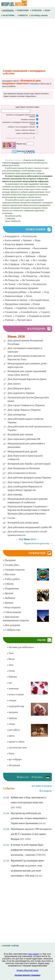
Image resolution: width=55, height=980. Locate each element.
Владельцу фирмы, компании (19, 244)
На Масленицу (12, 276)
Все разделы (46, 791)
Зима (10, 653)
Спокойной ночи (29, 312)
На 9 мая (41, 264)
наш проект (34, 954)
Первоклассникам (14, 296)
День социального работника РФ (24, 439)
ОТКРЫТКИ (36, 10)
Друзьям (36, 252)
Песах (29, 296)
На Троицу (10, 284)
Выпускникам (40, 248)
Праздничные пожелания (17, 304)
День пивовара (15, 495)
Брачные (27, 240)
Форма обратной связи (27, 970)
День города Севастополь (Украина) (26, 482)
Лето (10, 665)
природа (12, 718)
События (8, 584)
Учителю (9, 320)
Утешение (20, 316)
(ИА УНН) (16, 807)
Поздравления (11, 588)
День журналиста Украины (21, 393)
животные (13, 689)
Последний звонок (40, 300)
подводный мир (16, 706)
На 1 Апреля (11, 260)
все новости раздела (42, 786)
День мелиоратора (17, 415)
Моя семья (9, 574)
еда (9, 683)
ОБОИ (47, 10)
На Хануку (24, 284)
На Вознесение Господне (17, 268)
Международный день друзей (22, 451)
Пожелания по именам (16, 300)
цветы (11, 736)
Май (21, 539)
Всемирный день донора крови (23, 523)
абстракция (13, 765)
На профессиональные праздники (22, 288)
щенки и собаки (16, 742)
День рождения (11, 625)
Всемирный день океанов (20, 434)
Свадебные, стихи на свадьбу (31, 308)
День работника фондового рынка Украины (29, 478)
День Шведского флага (19, 388)
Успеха (8, 316)
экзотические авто (17, 748)
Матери (43, 256)
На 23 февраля (12, 264)
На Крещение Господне (38, 272)
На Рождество (12, 280)
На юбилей (35, 292)
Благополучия (30, 236)
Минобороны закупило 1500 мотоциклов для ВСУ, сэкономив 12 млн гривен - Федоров (31, 834)
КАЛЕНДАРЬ (8, 10)
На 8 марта (28, 264)
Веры (38, 240)
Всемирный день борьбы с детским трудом (29, 464)
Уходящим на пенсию (39, 316)
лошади (12, 700)
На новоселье (40, 284)
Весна (11, 659)
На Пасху (45, 276)
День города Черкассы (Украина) (24, 410)
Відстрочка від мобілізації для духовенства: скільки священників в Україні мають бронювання (29, 818)
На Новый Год (30, 276)
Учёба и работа (11, 579)
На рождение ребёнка (16, 292)
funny (10, 753)
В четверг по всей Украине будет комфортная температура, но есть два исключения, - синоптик (29, 850)
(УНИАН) (40, 855)
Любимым (30, 256)
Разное (37, 304)
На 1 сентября (40, 260)
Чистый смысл (25, 320)
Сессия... (12, 518)
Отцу (47, 292)
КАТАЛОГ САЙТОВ (10, 946)
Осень (11, 671)
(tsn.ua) (42, 823)
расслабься (13, 730)
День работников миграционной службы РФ (30, 527)
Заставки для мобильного (20, 647)
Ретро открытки (12, 607)
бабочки (12, 677)
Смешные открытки (14, 570)
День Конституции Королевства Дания (27, 379)
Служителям (11, 312)
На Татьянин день (31, 280)
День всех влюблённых (16, 252)
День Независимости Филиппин (24, 468)
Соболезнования (12, 612)
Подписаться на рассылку (38, 543)
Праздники (9, 560)
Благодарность (12, 236)
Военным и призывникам (17, 248)
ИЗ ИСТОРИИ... (9, 15)
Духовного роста (13, 256)
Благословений (12, 240)
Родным (9, 308)
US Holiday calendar (39, 15)
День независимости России (22, 473)
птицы (11, 724)
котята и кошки (15, 694)
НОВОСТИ (23, 15)
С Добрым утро (12, 630)
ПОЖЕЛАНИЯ (22, 10)
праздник (12, 712)
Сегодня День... (12, 565)
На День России (41, 268)
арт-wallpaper (14, 759)
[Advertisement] (27, 44)
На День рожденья (14, 272)
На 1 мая (25, 260)
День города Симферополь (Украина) (26, 405)
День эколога (14, 384)
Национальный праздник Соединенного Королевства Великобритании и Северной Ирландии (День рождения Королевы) (29, 510)
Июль (33, 539)
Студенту (45, 312)
